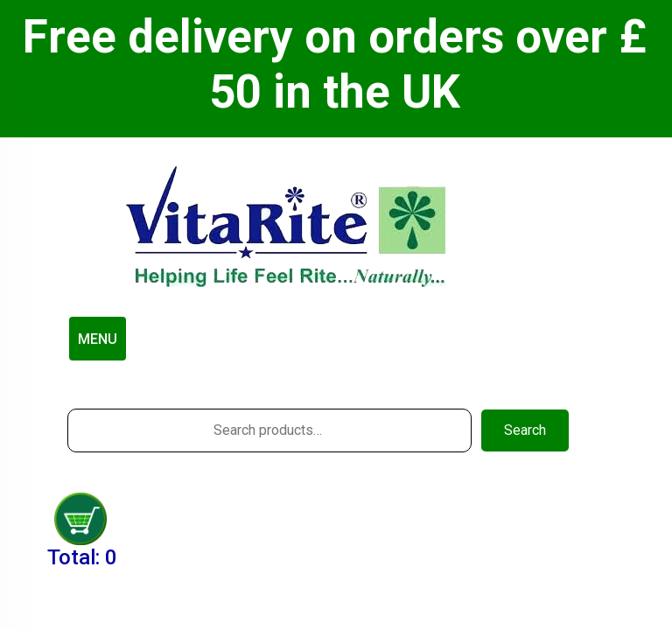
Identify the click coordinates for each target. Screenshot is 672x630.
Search (525, 430)
